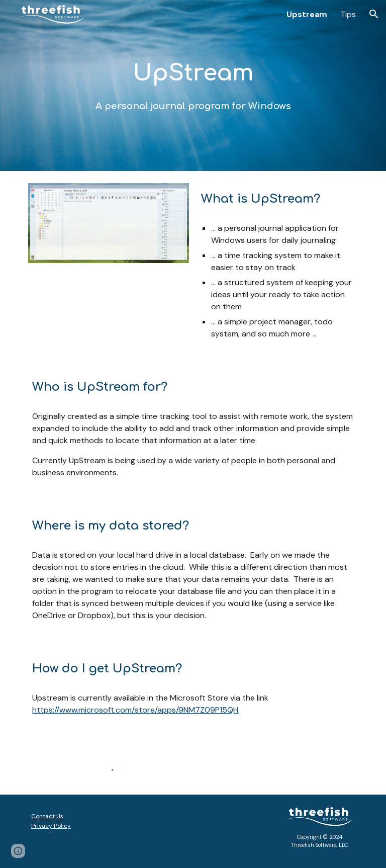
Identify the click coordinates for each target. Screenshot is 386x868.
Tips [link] (348, 14)
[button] (374, 14)
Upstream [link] (307, 14)
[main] (193, 85)
